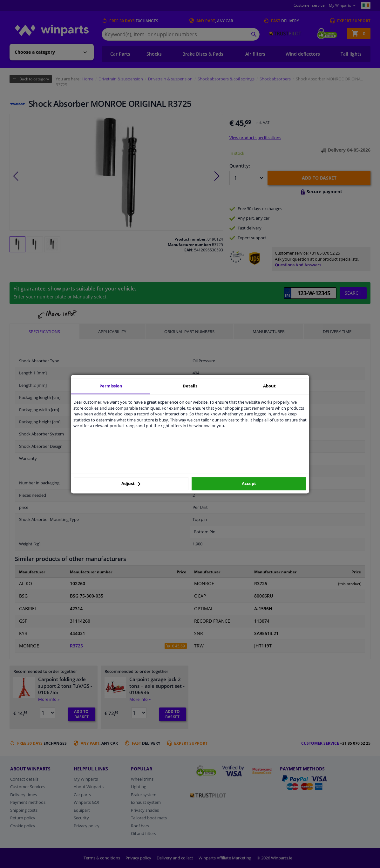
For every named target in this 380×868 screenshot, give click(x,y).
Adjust (131, 484)
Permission (111, 386)
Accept (249, 484)
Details (190, 386)
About (269, 386)
